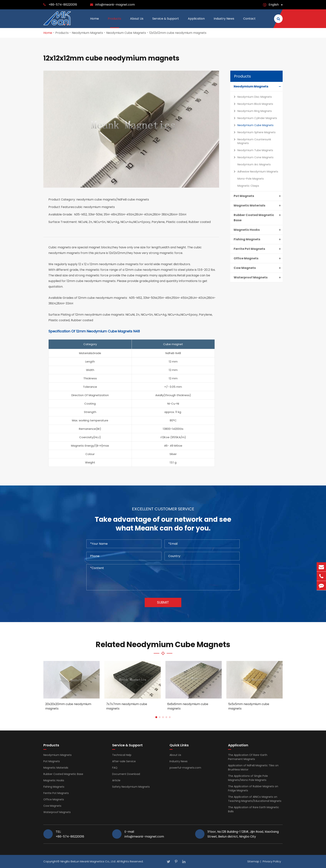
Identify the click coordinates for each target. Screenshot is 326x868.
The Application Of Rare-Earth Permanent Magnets (248, 757)
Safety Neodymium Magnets (131, 787)
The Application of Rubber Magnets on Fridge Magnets (253, 788)
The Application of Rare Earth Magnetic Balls (254, 809)
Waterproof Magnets (258, 277)
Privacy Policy (272, 861)
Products (114, 22)
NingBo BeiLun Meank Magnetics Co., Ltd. (88, 861)
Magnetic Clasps (248, 186)
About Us (137, 22)
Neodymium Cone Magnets (253, 157)
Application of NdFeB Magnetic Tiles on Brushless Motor (253, 767)
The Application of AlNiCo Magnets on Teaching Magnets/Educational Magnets (255, 799)
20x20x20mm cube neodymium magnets (68, 706)
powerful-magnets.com (185, 768)
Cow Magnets (258, 268)
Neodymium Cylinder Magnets (254, 118)
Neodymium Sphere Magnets (254, 132)
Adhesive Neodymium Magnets (255, 172)
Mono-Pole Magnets (251, 179)
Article (116, 780)
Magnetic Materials (258, 206)
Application (196, 22)
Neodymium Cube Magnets (126, 33)
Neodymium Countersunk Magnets (251, 141)
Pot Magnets (258, 196)
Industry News (224, 22)
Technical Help (122, 755)
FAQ (115, 768)
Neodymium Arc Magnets (254, 164)
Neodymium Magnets (87, 33)
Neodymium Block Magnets (252, 104)
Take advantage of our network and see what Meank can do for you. (163, 524)
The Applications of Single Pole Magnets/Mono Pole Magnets (248, 778)
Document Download (126, 774)
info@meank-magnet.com (115, 5)
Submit (163, 602)
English (274, 5)
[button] (156, 717)
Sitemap (253, 861)
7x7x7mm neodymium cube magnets (127, 706)
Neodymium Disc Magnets (252, 97)
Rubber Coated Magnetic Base (258, 217)
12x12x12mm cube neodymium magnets (178, 33)
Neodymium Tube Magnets (252, 150)
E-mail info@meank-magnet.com (144, 834)
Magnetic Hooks (258, 230)
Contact (249, 22)
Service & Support (166, 22)
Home (94, 22)
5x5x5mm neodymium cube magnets (249, 706)
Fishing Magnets (258, 239)
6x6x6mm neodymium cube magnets (188, 706)
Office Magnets (258, 258)
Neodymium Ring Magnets (252, 111)
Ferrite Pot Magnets (258, 249)
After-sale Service (124, 761)
